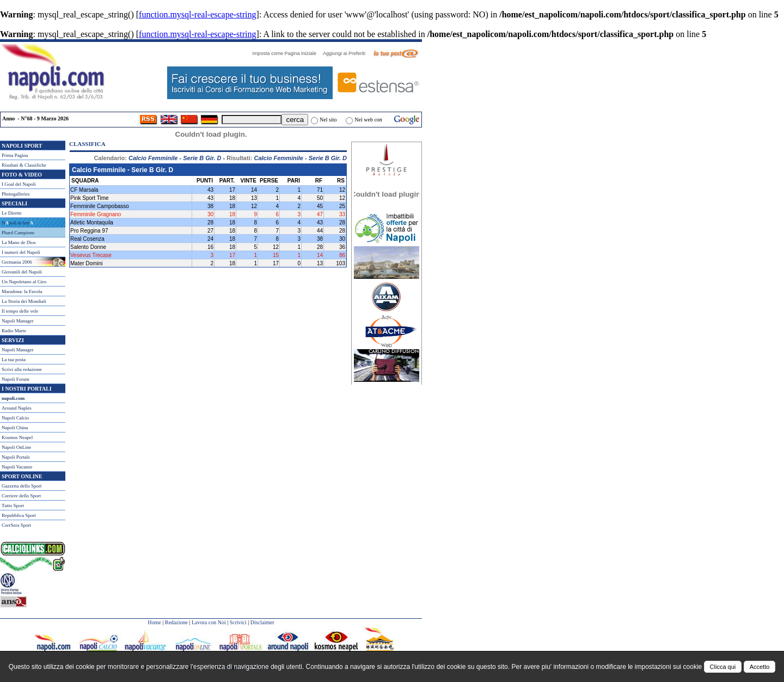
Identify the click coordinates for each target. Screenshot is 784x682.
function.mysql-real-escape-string (197, 14)
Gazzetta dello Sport (22, 486)
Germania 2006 (17, 262)
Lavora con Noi (209, 622)
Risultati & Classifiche (24, 165)
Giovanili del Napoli (22, 272)
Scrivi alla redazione (22, 369)
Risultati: (287, 158)
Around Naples (17, 408)
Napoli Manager (18, 321)
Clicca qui (723, 667)
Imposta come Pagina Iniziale (287, 53)
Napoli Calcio (15, 418)
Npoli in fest (17, 223)
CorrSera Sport (16, 525)
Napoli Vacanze (17, 467)
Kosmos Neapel (17, 437)
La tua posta (14, 360)
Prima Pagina (15, 155)
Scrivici (238, 622)
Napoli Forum (16, 379)
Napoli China (15, 428)
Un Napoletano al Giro (24, 282)
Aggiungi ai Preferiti (347, 53)
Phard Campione (18, 233)
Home (154, 622)
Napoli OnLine (16, 447)
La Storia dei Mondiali (24, 301)
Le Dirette (12, 213)
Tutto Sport (13, 506)
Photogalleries (16, 194)
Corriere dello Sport (21, 496)
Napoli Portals (16, 457)
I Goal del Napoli (19, 184)
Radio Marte (14, 331)
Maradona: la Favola (22, 291)
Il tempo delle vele (20, 311)
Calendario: (157, 158)
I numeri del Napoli (21, 252)
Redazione (176, 622)
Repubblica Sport (19, 515)
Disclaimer (262, 622)
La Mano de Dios (19, 242)
